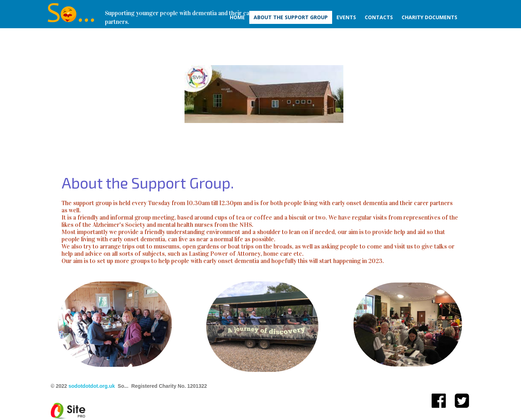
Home (237, 17)
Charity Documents (429, 17)
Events (346, 17)
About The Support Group (291, 17)
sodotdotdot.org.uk (92, 386)
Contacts (379, 17)
